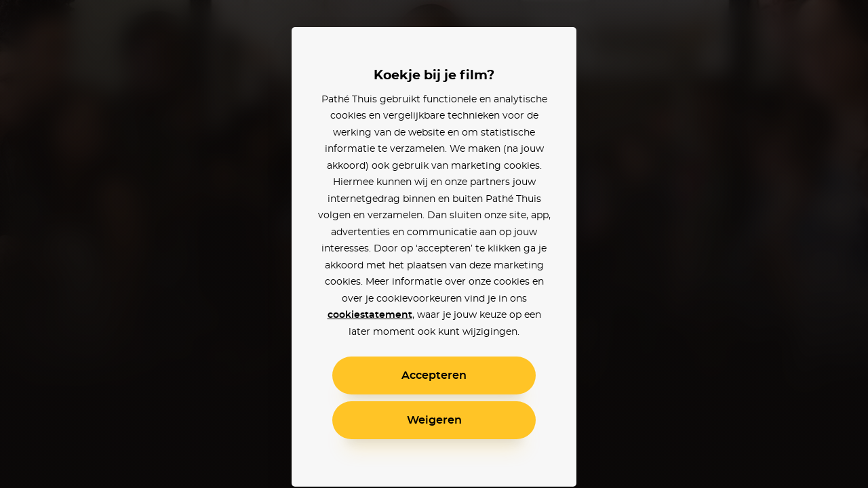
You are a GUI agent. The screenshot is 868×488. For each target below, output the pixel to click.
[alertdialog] (434, 244)
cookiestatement (370, 315)
